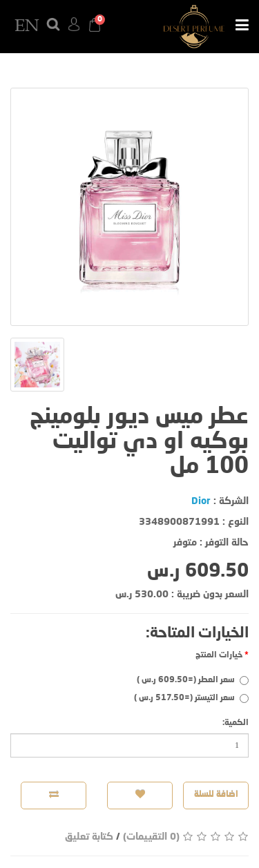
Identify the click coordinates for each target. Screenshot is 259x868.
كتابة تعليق (89, 837)
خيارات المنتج (219, 655)
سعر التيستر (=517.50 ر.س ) (191, 698)
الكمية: (236, 723)
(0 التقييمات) (151, 837)
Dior (201, 501)
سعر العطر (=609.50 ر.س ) (193, 681)
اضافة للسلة (216, 795)
